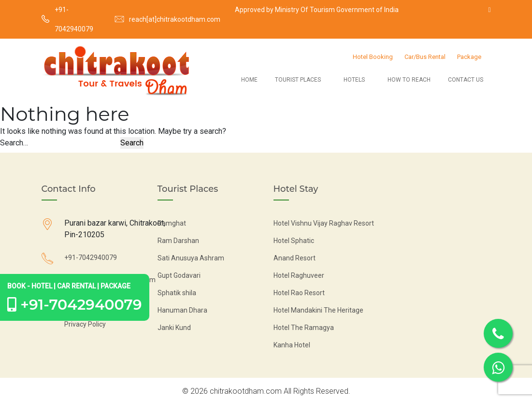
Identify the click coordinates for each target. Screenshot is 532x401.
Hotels (354, 80)
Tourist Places (298, 80)
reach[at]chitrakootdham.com (175, 19)
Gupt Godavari (179, 275)
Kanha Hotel (292, 345)
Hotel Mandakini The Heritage (318, 310)
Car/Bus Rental (425, 57)
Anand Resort (295, 258)
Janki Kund (174, 328)
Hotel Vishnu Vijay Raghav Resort (324, 223)
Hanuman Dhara (182, 310)
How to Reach (409, 80)
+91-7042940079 (74, 19)
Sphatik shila (177, 293)
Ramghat (172, 223)
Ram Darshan (178, 241)
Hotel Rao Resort (299, 293)
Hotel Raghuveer (299, 275)
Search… (14, 143)
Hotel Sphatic (294, 241)
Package (469, 57)
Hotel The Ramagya (304, 328)
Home (249, 80)
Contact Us (466, 80)
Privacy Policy (85, 324)
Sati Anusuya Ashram (191, 258)
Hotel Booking (373, 57)
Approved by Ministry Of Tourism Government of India (317, 10)
